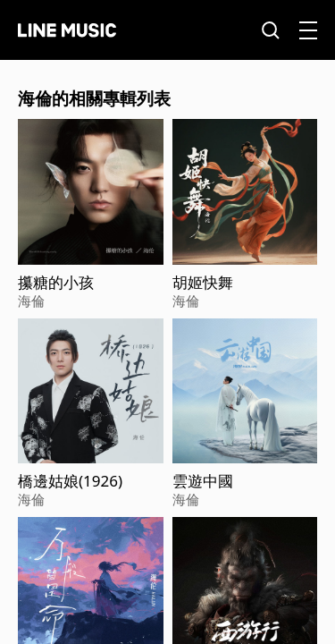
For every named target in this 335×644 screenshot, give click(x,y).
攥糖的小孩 (56, 283)
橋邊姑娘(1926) (70, 481)
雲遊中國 (203, 481)
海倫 (31, 301)
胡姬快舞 (203, 283)
